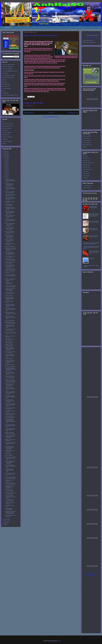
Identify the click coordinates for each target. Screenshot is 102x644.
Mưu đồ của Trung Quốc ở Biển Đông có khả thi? (10, 381)
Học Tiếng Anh (5, 93)
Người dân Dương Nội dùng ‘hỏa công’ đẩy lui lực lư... (10, 189)
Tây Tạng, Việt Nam (9, 296)
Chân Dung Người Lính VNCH (9, 75)
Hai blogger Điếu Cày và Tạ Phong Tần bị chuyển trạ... (10, 487)
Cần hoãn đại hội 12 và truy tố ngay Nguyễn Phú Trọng (94, 252)
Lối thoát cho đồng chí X (10, 379)
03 (6, 174)
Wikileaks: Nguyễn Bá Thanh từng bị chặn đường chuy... (9, 349)
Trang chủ (51, 113)
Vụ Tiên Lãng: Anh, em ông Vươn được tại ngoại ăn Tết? (9, 385)
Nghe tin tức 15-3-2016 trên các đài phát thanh (94, 222)
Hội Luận (4, 80)
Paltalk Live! (92, 258)
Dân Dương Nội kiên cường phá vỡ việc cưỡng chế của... (9, 237)
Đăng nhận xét (30, 106)
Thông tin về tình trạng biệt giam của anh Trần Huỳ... (10, 317)
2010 (5, 523)
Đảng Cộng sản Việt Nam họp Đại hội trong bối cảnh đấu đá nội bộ (91, 243)
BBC (29, 99)
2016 (5, 151)
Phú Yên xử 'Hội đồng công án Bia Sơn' (9, 500)
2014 (5, 155)
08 (6, 165)
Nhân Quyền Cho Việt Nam (8, 78)
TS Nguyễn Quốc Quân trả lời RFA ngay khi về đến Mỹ (10, 208)
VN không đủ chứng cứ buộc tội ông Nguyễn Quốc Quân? (10, 212)
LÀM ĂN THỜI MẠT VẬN (10, 246)
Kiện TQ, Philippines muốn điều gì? (9, 205)
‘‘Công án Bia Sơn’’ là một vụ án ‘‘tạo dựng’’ (10, 330)
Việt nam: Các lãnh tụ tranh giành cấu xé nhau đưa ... (9, 241)
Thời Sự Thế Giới (6, 84)
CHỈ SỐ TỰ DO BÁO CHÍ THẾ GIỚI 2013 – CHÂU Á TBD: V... (10, 290)
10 (6, 162)
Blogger (59, 641)
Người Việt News (6, 135)
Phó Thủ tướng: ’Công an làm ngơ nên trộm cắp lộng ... (10, 426)
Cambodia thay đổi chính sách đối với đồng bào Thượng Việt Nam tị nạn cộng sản (91, 247)
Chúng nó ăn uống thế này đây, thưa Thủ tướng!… (10, 286)
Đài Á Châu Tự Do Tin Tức (8, 124)
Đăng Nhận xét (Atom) (53, 117)
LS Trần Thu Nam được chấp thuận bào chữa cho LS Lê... (10, 393)
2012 (5, 519)
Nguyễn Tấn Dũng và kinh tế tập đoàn (10, 440)
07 (6, 167)
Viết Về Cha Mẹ (86, 176)
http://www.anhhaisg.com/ (88, 40)
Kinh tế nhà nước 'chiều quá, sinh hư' (10, 340)
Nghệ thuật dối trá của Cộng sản (9, 481)
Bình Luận (5, 82)
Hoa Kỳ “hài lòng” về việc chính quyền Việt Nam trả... (10, 221)
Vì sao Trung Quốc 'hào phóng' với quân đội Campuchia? (10, 266)
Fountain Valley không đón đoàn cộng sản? (10, 417)
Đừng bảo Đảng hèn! (9, 359)
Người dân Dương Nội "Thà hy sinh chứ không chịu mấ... (10, 313)
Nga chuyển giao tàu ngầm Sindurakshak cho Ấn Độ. (9, 401)
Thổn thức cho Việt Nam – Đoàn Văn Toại (10, 293)
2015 (5, 153)
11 (6, 160)
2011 (5, 521)
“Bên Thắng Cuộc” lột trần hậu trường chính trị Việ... (10, 474)
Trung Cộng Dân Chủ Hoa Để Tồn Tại (10, 516)
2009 (5, 525)
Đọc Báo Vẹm (5, 130)
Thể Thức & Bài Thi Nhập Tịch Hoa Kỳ (10, 95)
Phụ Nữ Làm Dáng (87, 136)
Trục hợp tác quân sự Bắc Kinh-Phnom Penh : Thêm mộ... (10, 437)
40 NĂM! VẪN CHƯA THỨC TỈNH (9, 283)
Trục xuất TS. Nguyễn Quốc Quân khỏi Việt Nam (10, 356)
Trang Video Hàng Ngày (7, 67)
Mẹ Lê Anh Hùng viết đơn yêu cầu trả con (10, 352)
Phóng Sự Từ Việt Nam (7, 137)
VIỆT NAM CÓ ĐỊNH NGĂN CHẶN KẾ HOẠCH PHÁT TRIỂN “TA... (10, 421)
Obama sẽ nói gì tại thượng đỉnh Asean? (93, 229)
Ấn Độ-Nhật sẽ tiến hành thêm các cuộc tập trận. (10, 260)
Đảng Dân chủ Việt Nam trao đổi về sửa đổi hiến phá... (10, 309)
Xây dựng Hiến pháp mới (10, 320)
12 (6, 158)
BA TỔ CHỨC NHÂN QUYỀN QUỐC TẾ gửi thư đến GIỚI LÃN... (10, 253)
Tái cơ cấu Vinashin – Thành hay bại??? (9, 490)
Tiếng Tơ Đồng (86, 174)
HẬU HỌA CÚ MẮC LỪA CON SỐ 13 (10, 244)
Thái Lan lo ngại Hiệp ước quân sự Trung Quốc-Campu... (10, 405)
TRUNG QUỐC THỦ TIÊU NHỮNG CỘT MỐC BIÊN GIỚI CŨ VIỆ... (10, 513)
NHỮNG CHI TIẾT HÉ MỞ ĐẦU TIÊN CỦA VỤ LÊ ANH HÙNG (10, 249)
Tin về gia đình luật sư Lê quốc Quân (10, 451)
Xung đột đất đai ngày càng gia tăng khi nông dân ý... (10, 181)
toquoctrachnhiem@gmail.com (93, 35)
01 (6, 178)
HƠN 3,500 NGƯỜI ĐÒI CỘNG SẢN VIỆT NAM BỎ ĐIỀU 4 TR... (10, 369)
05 (6, 171)
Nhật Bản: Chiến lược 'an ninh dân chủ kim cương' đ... (10, 217)
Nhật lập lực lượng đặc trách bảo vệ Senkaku (10, 433)
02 (6, 176)
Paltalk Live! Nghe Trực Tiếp (8, 65)
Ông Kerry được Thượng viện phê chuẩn (10, 408)
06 (6, 169)
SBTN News (5, 139)
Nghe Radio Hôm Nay (7, 133)
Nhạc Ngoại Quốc (86, 165)
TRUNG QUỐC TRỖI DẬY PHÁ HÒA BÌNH (10, 377)
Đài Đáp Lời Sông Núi (7, 128)
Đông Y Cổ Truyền (87, 188)
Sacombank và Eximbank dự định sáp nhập (10, 414)
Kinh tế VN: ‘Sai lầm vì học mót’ (9, 272)
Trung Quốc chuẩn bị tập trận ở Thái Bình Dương (10, 270)
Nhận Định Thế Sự (6, 86)
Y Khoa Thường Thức (87, 186)
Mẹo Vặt (85, 147)
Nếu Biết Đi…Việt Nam (9, 365)
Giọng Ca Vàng (86, 161)
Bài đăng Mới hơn (29, 113)
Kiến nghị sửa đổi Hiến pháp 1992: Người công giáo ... (10, 466)
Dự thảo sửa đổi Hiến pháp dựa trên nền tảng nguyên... (10, 497)
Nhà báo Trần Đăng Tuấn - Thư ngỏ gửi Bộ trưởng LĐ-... (10, 225)
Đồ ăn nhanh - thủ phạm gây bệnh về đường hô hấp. (10, 397)
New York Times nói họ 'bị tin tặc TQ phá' (10, 257)
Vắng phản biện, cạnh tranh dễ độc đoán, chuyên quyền (9, 185)
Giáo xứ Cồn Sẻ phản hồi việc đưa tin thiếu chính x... (10, 276)
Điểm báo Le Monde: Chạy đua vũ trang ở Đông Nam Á (10, 299)
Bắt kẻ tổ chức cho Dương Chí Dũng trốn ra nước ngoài (10, 458)
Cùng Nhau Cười (86, 158)
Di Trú (4, 91)
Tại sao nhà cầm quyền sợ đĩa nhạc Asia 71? (10, 195)
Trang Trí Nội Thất (87, 141)
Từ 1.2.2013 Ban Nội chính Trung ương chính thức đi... (9, 229)
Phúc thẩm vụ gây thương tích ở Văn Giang (10, 493)
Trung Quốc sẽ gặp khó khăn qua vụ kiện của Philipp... (10, 305)
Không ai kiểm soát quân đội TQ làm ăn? (10, 263)
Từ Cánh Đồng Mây (7, 89)
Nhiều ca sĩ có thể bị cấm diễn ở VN (10, 337)
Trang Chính (7, 27)
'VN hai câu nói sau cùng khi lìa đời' (10, 411)
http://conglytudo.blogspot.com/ (89, 42)
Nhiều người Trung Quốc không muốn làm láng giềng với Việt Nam (94, 215)
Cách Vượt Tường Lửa (7, 69)
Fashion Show (86, 138)
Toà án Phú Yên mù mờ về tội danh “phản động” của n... (10, 444)
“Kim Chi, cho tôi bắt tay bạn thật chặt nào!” (10, 192)
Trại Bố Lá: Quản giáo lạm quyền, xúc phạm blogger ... (10, 280)
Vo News (4, 144)
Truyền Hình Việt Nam (7, 141)
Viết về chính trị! (8, 453)
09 (6, 164)
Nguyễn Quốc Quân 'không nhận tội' (9, 345)
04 (6, 173)
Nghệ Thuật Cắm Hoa (87, 145)
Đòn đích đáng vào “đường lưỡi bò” (9, 509)
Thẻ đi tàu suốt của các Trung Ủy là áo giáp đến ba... (10, 373)
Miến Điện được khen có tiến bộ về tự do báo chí (10, 323)
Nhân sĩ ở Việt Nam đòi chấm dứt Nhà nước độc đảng (10, 233)
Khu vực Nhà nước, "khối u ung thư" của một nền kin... (10, 333)
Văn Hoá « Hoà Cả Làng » (10, 366)
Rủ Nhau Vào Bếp (87, 143)
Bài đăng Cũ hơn (73, 113)
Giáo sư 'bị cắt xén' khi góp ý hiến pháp (9, 342)
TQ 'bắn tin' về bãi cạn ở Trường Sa (10, 503)
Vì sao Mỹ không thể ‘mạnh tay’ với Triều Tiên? (9, 470)
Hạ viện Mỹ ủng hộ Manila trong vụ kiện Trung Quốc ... (10, 430)
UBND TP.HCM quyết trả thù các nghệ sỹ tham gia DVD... (10, 199)
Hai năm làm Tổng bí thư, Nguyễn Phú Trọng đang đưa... (10, 362)
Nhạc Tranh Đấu (86, 167)
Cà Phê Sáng (5, 73)
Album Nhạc (85, 156)
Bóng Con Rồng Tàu (9, 455)
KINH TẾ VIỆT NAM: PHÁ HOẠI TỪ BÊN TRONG (10, 478)
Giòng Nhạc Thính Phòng (88, 163)
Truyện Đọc (85, 178)
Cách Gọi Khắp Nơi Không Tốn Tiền (10, 71)
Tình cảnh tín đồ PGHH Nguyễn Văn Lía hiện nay (10, 389)
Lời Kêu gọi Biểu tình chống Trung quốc (93, 207)
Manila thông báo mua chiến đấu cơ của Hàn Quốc (10, 326)
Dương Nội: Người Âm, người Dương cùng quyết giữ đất (9, 448)
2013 (5, 157)
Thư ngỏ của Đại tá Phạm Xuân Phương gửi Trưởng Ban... (10, 462)
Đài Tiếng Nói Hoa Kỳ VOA (8, 126)
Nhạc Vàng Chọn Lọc (87, 169)
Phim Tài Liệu (86, 171)
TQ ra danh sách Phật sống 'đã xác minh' (94, 236)
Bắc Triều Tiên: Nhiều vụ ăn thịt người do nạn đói (10, 484)
